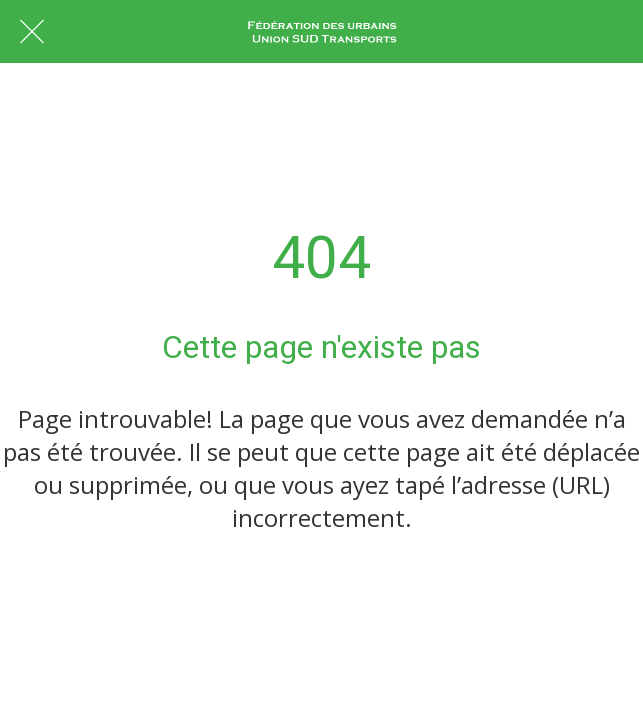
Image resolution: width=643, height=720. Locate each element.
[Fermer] (32, 32)
